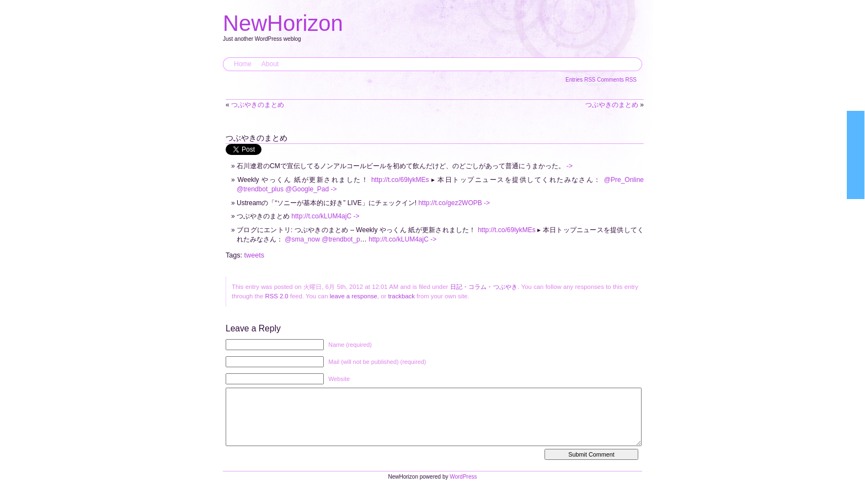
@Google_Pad (307, 189)
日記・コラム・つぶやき (484, 287)
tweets (254, 255)
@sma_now (302, 239)
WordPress (463, 488)
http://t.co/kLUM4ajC (321, 216)
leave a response (354, 296)
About (270, 64)
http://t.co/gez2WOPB (450, 203)
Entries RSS (581, 80)
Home (243, 64)
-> (570, 166)
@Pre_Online (624, 180)
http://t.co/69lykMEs (400, 180)
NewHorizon (283, 23)
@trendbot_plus (260, 189)
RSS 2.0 (276, 296)
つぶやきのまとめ (258, 105)
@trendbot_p (341, 239)
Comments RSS (617, 80)
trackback (401, 296)
